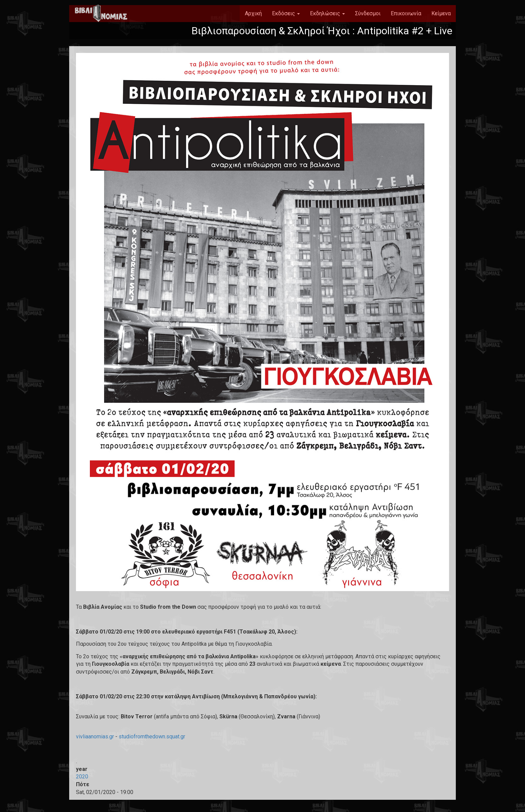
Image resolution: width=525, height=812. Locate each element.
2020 (82, 777)
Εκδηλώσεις (327, 13)
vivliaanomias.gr (95, 737)
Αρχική (253, 13)
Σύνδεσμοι (368, 13)
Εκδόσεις (286, 13)
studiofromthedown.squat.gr (152, 737)
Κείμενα (441, 13)
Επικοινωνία (406, 13)
